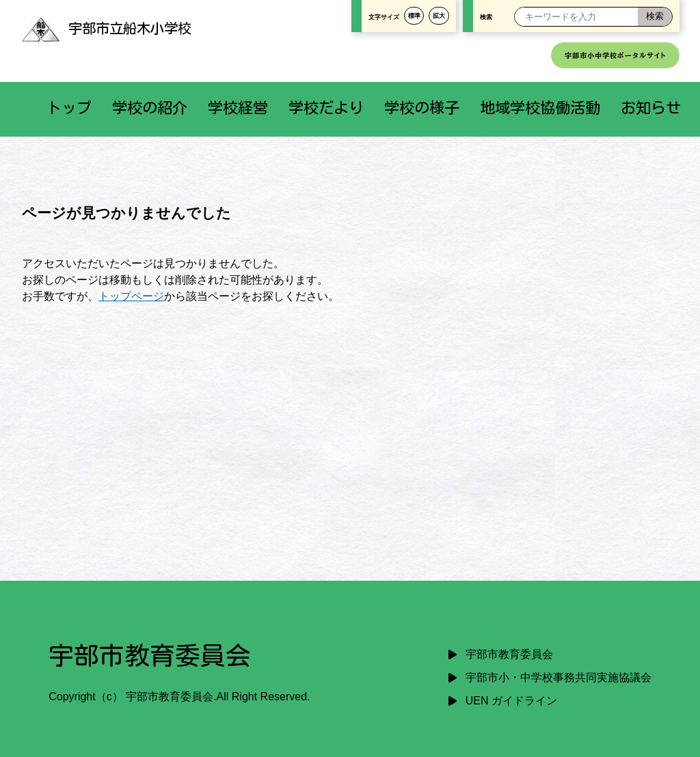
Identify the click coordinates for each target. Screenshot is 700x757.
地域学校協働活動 (540, 108)
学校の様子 (422, 108)
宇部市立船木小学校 (106, 28)
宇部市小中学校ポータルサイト (615, 55)
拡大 (439, 16)
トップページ (131, 296)
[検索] (655, 17)
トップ (69, 108)
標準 (414, 16)
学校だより (326, 108)
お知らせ (651, 108)
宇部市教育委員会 (509, 654)
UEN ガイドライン (511, 701)
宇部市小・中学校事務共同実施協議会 (558, 677)
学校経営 (238, 108)
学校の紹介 (150, 108)
